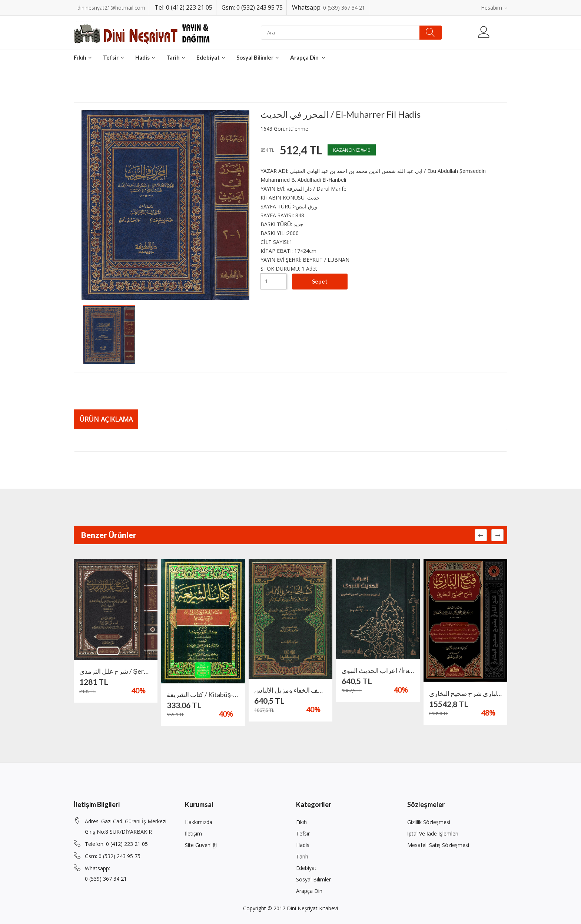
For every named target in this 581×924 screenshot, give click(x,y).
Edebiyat (211, 57)
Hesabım (494, 8)
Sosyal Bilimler (258, 57)
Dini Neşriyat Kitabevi (312, 908)
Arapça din (308, 57)
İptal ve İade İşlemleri (433, 833)
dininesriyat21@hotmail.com (111, 8)
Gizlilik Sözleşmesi (429, 822)
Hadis (145, 57)
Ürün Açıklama (106, 419)
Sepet (320, 281)
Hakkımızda (199, 822)
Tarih (176, 57)
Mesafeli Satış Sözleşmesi (438, 845)
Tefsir (114, 57)
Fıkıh (83, 57)
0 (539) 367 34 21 (344, 8)
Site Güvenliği (201, 845)
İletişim (193, 833)
